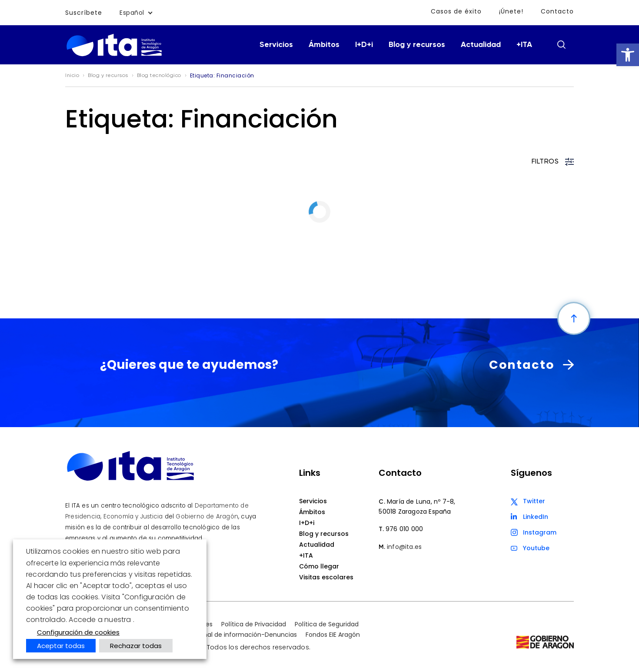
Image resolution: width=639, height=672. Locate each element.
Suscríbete (84, 13)
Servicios (276, 45)
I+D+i (364, 45)
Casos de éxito (456, 11)
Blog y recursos (417, 45)
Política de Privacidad (254, 624)
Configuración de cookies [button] (78, 632)
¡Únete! (511, 11)
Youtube (536, 548)
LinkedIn (536, 517)
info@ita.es (404, 547)
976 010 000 (404, 529)
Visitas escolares (326, 577)
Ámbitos (324, 45)
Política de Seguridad (327, 624)
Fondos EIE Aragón (333, 635)
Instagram (540, 532)
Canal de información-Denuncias (246, 635)
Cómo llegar (319, 566)
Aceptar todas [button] (61, 646)
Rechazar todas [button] (136, 646)
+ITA (524, 45)
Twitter (534, 501)
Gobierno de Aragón (207, 517)
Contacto (557, 11)
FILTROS (553, 162)
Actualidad (481, 45)
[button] (628, 55)
